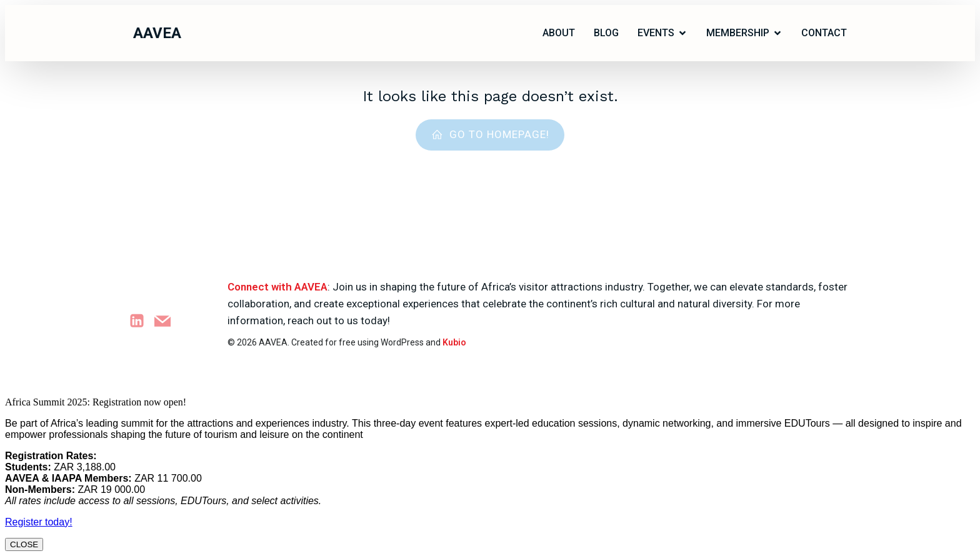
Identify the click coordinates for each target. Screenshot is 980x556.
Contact (824, 33)
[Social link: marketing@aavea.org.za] (167, 321)
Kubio (454, 342)
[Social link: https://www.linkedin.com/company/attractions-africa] (142, 321)
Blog (606, 33)
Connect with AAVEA (277, 287)
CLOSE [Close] (24, 544)
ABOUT (559, 33)
